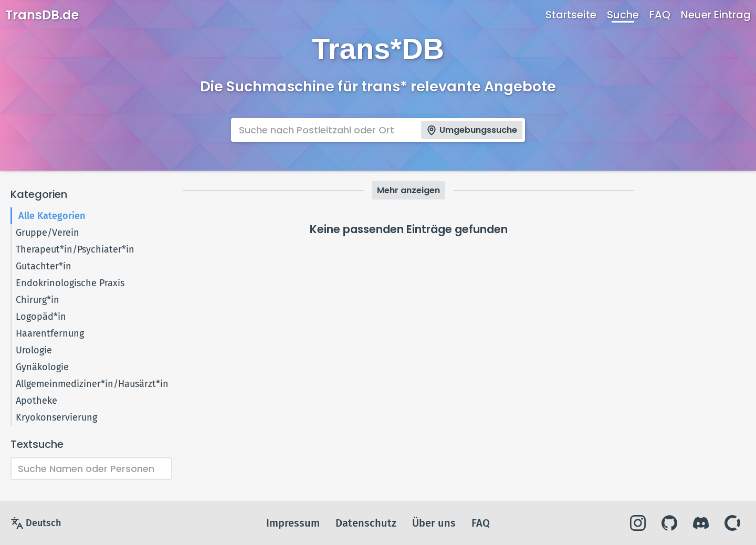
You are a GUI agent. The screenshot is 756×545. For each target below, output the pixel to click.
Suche (623, 15)
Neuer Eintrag (716, 15)
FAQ (660, 15)
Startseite (571, 15)
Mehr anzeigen (408, 190)
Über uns (434, 523)
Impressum (293, 523)
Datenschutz (366, 523)
